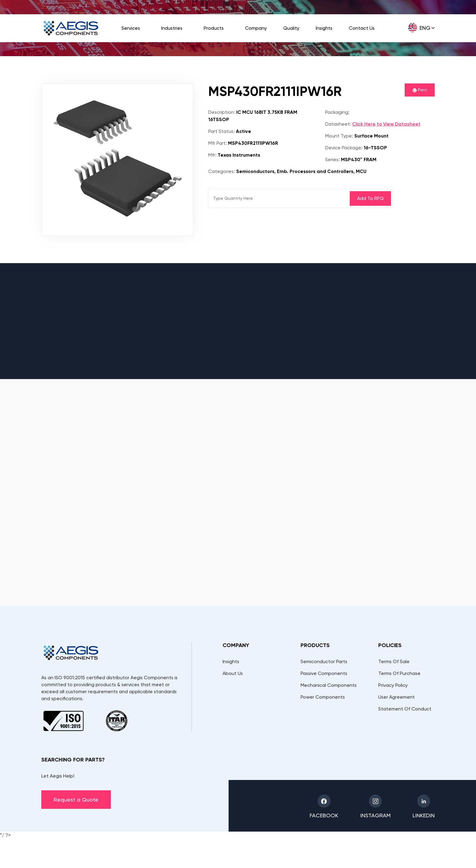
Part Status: (221, 131)
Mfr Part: (218, 143)
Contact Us (362, 28)
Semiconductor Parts (324, 661)
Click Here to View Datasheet (386, 124)
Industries (172, 28)
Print (420, 90)
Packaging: (337, 112)
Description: (222, 112)
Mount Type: (339, 136)
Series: (332, 159)
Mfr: (212, 155)
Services (131, 28)
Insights (324, 28)
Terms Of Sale (394, 661)
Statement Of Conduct (405, 709)
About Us (233, 673)
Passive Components (324, 673)
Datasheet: (338, 124)
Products (214, 28)
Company (256, 28)
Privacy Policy (393, 685)
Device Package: (344, 148)
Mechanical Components (329, 685)
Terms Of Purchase (399, 673)
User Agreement (396, 697)
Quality (291, 28)
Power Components (323, 697)
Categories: (222, 171)
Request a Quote (76, 800)
